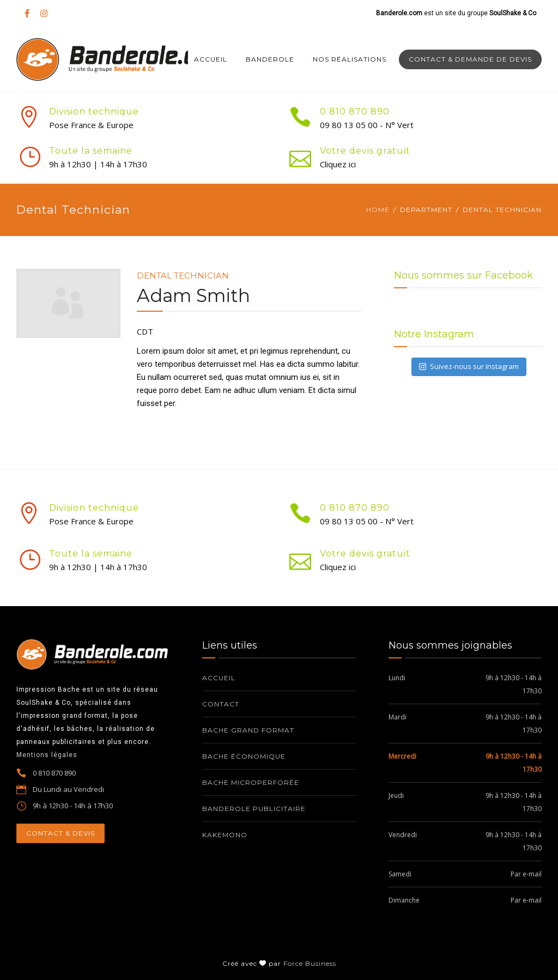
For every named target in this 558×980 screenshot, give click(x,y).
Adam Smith (193, 295)
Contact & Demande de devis (470, 59)
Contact (221, 704)
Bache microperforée (251, 782)
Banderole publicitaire (254, 809)
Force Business (310, 963)
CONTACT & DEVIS (60, 833)
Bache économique (244, 756)
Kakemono (225, 835)
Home (378, 210)
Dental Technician (183, 276)
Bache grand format (248, 730)
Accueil (211, 59)
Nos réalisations (350, 59)
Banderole (270, 59)
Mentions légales (47, 755)
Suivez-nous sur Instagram (469, 366)
